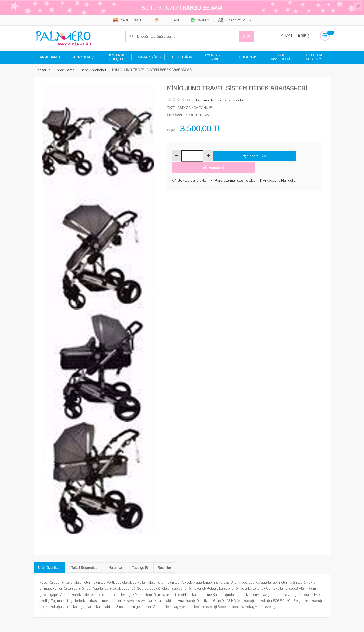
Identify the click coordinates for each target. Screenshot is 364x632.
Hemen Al (290, 155)
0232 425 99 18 (240, 20)
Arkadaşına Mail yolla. (281, 168)
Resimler (164, 567)
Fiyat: (171, 129)
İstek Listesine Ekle (189, 168)
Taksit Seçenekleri (85, 567)
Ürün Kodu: (175, 114)
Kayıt (286, 35)
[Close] (358, 6)
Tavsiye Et (140, 567)
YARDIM (202, 20)
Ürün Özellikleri (50, 567)
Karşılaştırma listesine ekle (234, 168)
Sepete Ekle (239, 155)
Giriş (304, 35)
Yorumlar (116, 567)
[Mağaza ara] (190, 35)
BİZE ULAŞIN (166, 20)
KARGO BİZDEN (124, 20)
